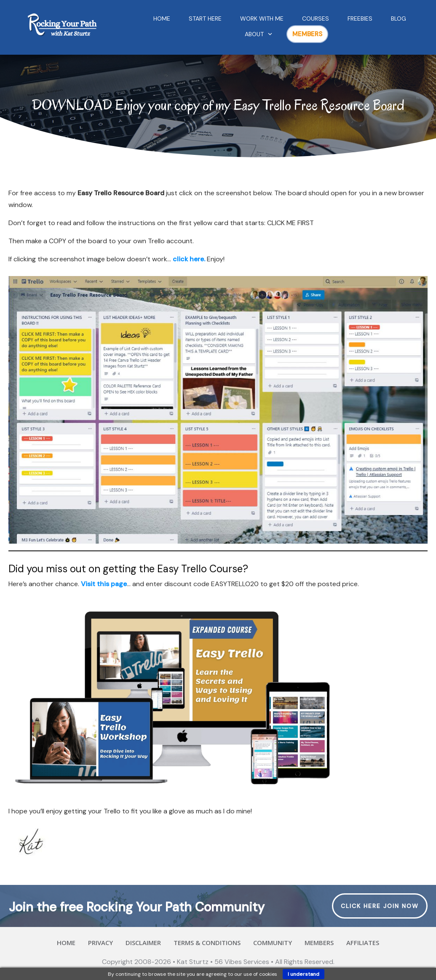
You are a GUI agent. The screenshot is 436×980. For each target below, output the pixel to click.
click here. (189, 259)
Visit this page (104, 584)
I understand (304, 974)
